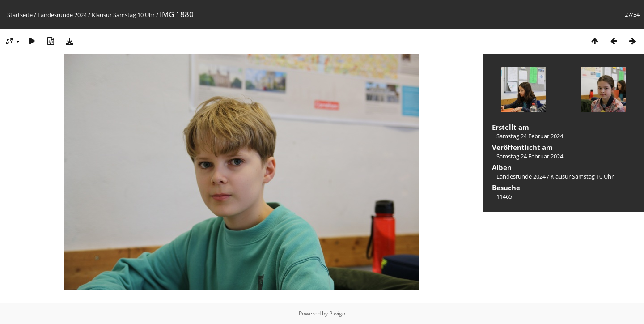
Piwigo (337, 313)
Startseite (20, 15)
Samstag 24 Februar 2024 (530, 136)
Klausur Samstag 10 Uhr (123, 15)
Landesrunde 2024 (62, 15)
